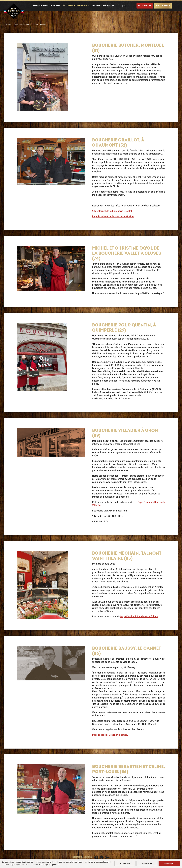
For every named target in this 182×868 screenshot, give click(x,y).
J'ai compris (169, 863)
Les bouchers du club (76, 6)
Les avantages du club (103, 6)
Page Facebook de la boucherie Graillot (113, 216)
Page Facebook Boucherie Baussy (110, 735)
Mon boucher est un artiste (46, 6)
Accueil (9, 24)
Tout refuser (125, 863)
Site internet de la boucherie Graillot (112, 211)
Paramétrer (147, 863)
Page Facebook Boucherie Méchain (139, 616)
